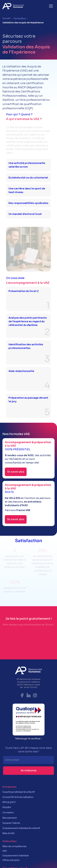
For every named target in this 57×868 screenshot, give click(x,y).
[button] (51, 6)
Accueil (6, 18)
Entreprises (9, 787)
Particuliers (20, 18)
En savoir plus (16, 472)
